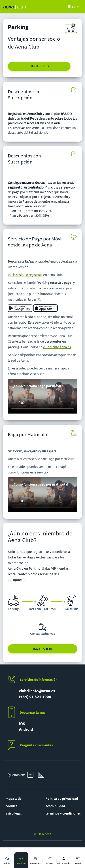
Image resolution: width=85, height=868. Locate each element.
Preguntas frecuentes (36, 745)
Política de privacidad (62, 798)
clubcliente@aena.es (37, 691)
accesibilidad (55, 806)
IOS (22, 724)
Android (26, 729)
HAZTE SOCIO (39, 66)
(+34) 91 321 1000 (35, 697)
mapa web (13, 798)
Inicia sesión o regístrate (25, 275)
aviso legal (14, 813)
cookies (11, 806)
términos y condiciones (63, 813)
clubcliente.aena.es (57, 347)
